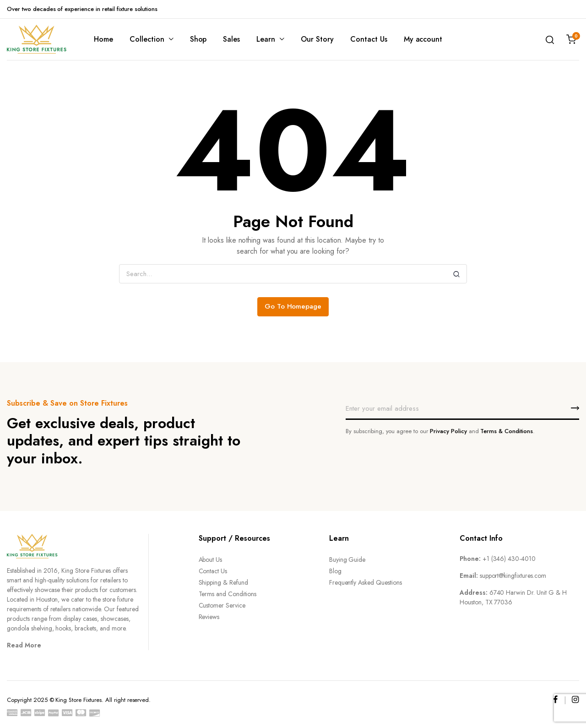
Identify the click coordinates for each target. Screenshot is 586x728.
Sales (231, 39)
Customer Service (222, 605)
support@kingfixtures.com (513, 576)
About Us (211, 560)
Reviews (209, 617)
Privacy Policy (448, 431)
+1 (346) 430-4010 (509, 559)
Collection (147, 39)
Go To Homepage (293, 306)
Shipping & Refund (224, 582)
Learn (266, 39)
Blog (335, 571)
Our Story (317, 39)
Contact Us (369, 39)
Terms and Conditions (228, 594)
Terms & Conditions (506, 431)
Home (103, 39)
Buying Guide (347, 560)
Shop (198, 39)
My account (423, 39)
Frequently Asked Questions (366, 582)
